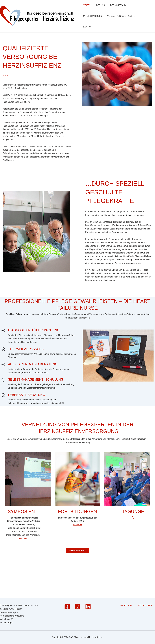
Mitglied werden (138, 25)
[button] (109, 56)
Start (86, 25)
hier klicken (24, 568)
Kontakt (120, 56)
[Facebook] (67, 607)
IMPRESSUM (132, 606)
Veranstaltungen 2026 (97, 56)
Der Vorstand (116, 25)
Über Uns (99, 25)
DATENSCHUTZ (148, 606)
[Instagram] (78, 607)
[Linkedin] (88, 607)
